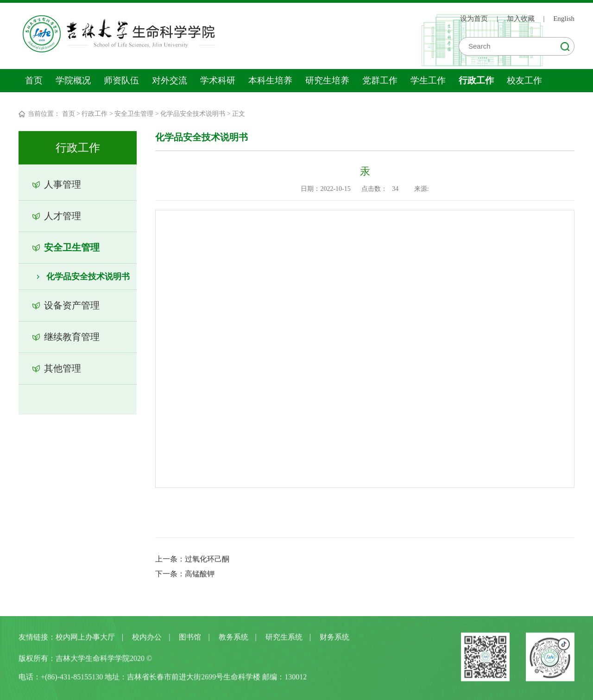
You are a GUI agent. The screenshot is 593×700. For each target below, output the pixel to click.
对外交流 (170, 80)
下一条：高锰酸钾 (185, 574)
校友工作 (524, 80)
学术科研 (218, 80)
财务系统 (334, 639)
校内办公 (147, 639)
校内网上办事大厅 (85, 639)
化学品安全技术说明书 (193, 114)
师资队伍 (121, 80)
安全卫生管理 (134, 114)
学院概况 (73, 80)
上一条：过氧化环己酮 (192, 559)
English (564, 19)
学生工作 (428, 80)
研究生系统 (284, 639)
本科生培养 (270, 80)
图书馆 (190, 639)
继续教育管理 (72, 337)
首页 (34, 80)
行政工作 (476, 80)
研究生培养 (327, 80)
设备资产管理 (72, 305)
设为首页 (474, 19)
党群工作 (380, 80)
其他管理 (63, 368)
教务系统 (233, 639)
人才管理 (63, 216)
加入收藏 (521, 19)
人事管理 (63, 184)
